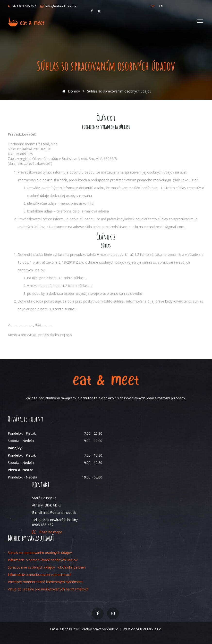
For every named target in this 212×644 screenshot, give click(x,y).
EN (161, 6)
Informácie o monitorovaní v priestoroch (40, 575)
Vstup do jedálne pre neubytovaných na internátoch (48, 589)
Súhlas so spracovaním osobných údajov (40, 553)
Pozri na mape (47, 532)
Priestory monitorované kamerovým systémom (45, 582)
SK (153, 6)
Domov (70, 91)
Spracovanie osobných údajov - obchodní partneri (47, 567)
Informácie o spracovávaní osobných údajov (43, 560)
